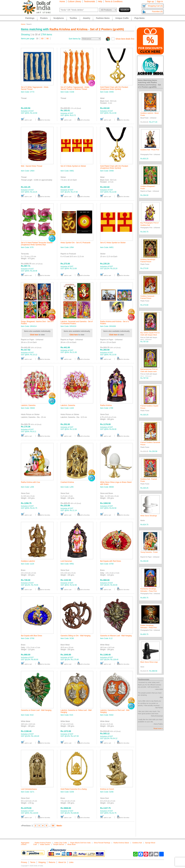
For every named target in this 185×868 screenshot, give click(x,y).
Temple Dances (59, 844)
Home (62, 1)
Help (100, 1)
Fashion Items (103, 18)
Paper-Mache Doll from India (80, 843)
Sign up (150, 1)
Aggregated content (25, 844)
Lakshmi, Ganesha (28, 405)
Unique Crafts (122, 18)
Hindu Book (71, 844)
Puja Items (139, 18)
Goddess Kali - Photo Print (150, 150)
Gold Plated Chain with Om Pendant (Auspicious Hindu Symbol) (114, 88)
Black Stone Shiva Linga (149, 662)
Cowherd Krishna (67, 482)
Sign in (160, 1)
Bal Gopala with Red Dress (111, 561)
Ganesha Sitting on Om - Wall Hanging (75, 636)
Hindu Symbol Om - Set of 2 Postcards (75, 243)
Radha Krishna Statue (121, 843)
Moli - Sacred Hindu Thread (32, 166)
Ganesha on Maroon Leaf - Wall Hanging (116, 636)
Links (71, 862)
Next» (59, 826)
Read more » (158, 728)
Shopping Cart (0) (155, 6)
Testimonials (90, 1)
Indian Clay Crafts (61, 843)
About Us (62, 862)
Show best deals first (125, 39)
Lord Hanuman (66, 561)
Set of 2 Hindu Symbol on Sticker (113, 243)
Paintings (30, 18)
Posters (44, 18)
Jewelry (87, 18)
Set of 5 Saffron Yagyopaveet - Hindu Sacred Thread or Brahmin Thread (75, 88)
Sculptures (59, 18)
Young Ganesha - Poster (149, 552)
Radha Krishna (106, 405)
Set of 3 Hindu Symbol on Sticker (73, 166)
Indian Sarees (45, 844)
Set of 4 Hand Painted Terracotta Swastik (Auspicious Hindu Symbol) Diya (37, 244)
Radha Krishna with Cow (30, 482)
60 (42, 39)
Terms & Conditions (114, 1)
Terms (33, 862)
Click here (34, 335)
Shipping (42, 862)
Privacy (24, 862)
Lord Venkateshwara (29, 789)
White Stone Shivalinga (149, 516)
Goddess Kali (137, 843)
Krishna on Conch (107, 789)
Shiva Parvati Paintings (102, 843)
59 (53, 826)
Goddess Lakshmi (28, 561)
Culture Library (74, 1)
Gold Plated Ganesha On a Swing (74, 789)
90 (48, 39)
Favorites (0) (157, 12)
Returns (52, 862)
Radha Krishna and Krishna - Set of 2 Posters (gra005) (87, 29)
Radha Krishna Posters (43, 843)
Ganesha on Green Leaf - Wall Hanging (36, 710)
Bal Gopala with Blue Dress (32, 636)
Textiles (73, 18)
